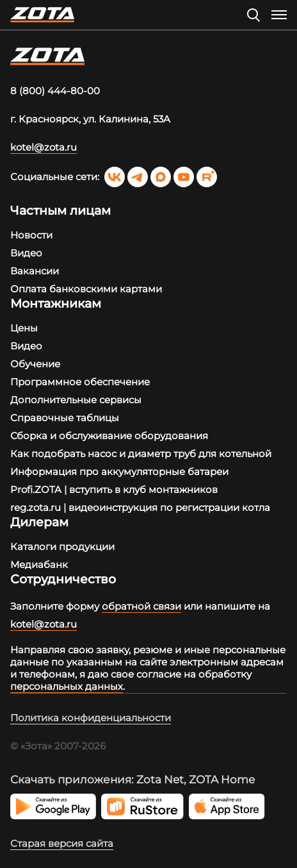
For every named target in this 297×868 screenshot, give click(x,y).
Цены (24, 328)
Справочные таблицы (65, 418)
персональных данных (67, 686)
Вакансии (35, 271)
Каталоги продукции (62, 547)
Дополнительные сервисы (76, 400)
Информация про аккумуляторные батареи (119, 472)
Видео (26, 253)
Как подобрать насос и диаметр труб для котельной (141, 454)
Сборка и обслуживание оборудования (109, 436)
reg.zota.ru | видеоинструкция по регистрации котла (140, 507)
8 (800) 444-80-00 (55, 91)
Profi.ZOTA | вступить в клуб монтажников (114, 489)
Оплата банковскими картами (86, 289)
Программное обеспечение (80, 382)
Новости (31, 235)
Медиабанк (39, 564)
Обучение (35, 364)
